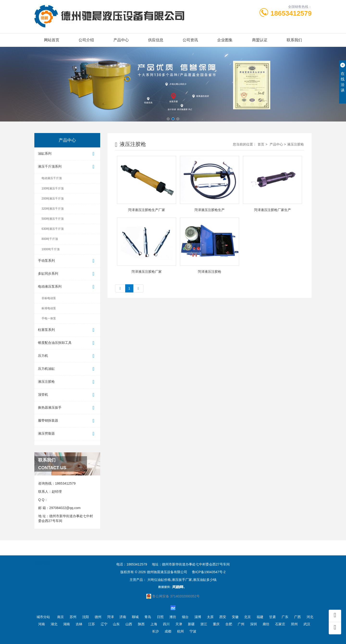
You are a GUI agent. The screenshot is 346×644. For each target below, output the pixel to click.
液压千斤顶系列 (67, 167)
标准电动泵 (49, 308)
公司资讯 (190, 40)
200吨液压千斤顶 (53, 199)
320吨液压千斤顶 (53, 209)
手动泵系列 (67, 261)
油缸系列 (67, 154)
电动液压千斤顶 (52, 178)
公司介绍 (86, 40)
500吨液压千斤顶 (53, 219)
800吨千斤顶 (50, 239)
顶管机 (67, 395)
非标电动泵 (49, 298)
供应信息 (156, 40)
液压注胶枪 (67, 382)
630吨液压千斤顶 (53, 229)
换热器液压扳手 (67, 408)
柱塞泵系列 (67, 330)
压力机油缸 (67, 369)
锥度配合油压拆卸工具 (67, 343)
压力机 (67, 356)
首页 (261, 144)
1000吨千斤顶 (51, 249)
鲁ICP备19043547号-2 (209, 572)
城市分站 (43, 617)
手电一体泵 (49, 318)
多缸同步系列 (67, 274)
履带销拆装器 (67, 421)
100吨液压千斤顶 (53, 188)
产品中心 (121, 40)
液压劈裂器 (67, 434)
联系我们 (294, 40)
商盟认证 (260, 40)
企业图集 (225, 40)
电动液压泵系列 (67, 287)
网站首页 (52, 40)
